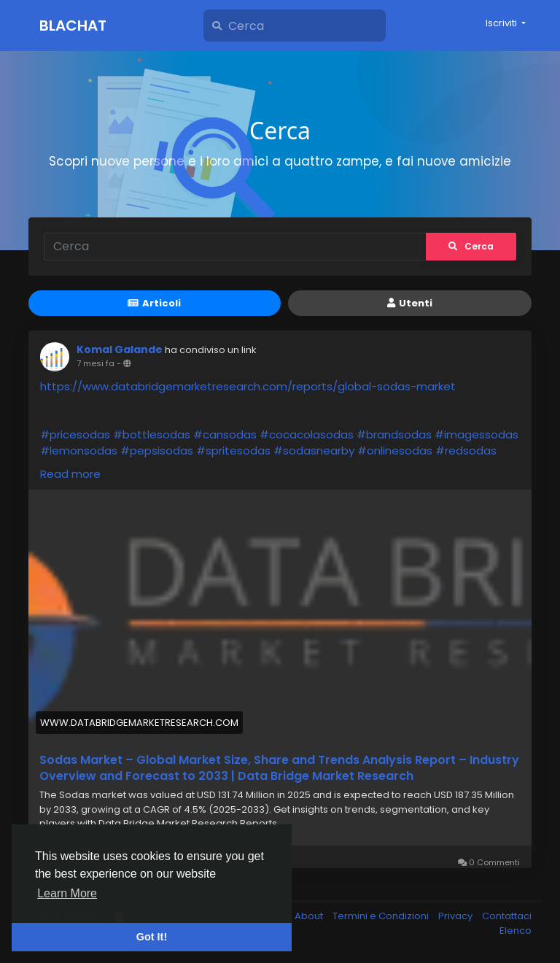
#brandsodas (394, 434)
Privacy (456, 916)
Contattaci (507, 916)
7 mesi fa (96, 363)
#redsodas (466, 450)
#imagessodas (477, 434)
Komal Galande (120, 349)
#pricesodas (75, 434)
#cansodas (225, 434)
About (310, 916)
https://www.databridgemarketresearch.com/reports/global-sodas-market (248, 386)
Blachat (73, 26)
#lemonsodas (79, 450)
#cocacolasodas (307, 434)
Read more (70, 474)
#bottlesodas (152, 434)
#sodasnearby (314, 450)
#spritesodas (233, 450)
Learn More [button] (67, 893)
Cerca (471, 246)
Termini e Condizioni (382, 916)
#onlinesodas (395, 450)
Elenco (516, 931)
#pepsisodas (157, 450)
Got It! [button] (152, 937)
